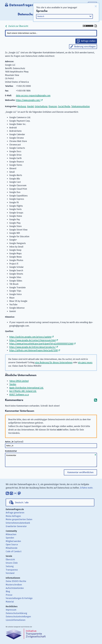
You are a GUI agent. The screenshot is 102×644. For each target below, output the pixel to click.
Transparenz (12, 570)
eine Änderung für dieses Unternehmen (54, 362)
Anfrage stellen (88, 41)
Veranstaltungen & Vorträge (19, 598)
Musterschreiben (14, 585)
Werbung (22, 106)
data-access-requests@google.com (33, 95)
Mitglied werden (13, 541)
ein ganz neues (85, 362)
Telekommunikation (80, 106)
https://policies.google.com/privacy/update (30, 337)
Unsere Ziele (12, 563)
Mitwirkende (12, 548)
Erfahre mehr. (87, 488)
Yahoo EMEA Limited (19, 381)
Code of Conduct (14, 551)
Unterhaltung (41, 106)
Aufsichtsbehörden (15, 588)
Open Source (12, 545)
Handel (30, 106)
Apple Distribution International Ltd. (26, 388)
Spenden (10, 538)
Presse (9, 595)
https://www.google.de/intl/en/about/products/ (32, 347)
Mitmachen (11, 534)
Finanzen (53, 106)
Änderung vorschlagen (85, 47)
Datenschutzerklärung (16, 613)
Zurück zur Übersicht (17, 26)
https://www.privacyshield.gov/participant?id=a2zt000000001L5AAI (41, 344)
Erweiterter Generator (16, 526)
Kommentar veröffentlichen (80, 472)
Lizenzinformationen (16, 620)
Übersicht (10, 560)
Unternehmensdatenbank (18, 523)
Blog (8, 591)
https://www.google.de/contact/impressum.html (32, 340)
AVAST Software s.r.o (19, 394)
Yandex (13, 384)
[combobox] (51, 33)
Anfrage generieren (15, 513)
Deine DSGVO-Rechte (16, 581)
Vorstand (10, 573)
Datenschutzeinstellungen (18, 617)
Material (10, 602)
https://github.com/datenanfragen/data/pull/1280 (34, 350)
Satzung (10, 566)
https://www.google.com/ (28, 100)
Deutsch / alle (22, 503)
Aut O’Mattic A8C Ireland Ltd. (23, 391)
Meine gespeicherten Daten (19, 519)
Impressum (11, 610)
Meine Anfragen (13, 516)
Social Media (64, 106)
